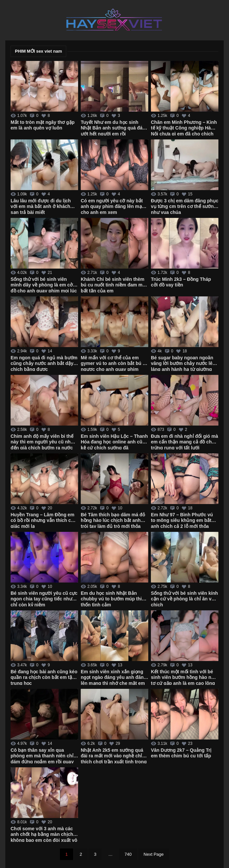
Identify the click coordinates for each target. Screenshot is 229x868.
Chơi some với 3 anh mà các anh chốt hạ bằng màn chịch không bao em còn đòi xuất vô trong (44, 834)
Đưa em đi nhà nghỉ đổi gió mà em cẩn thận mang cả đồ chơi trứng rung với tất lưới (184, 441)
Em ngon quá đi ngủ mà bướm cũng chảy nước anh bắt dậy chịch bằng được (44, 363)
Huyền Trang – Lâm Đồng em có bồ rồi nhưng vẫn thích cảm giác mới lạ (44, 520)
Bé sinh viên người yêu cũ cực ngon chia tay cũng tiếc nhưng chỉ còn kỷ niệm (44, 598)
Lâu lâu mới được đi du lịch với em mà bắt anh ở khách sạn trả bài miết (41, 206)
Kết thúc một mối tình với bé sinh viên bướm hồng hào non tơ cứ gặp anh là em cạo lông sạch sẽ (184, 677)
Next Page (154, 854)
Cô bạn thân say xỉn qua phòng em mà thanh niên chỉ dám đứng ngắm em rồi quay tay (42, 755)
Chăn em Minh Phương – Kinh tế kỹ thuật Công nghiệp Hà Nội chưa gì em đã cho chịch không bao (184, 128)
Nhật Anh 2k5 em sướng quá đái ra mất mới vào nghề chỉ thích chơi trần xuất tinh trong (114, 755)
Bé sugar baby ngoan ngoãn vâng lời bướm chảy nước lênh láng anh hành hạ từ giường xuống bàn (184, 363)
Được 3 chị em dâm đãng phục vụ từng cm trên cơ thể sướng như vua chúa (185, 206)
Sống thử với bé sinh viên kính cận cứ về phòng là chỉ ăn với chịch (184, 598)
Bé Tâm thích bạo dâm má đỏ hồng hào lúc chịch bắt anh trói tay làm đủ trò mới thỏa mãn (113, 520)
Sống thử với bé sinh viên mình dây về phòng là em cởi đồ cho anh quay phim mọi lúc (44, 284)
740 (128, 854)
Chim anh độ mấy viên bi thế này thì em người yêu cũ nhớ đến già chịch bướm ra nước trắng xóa (42, 441)
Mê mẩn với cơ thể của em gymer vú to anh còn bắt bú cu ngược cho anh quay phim (114, 363)
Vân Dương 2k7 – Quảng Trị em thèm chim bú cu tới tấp (181, 753)
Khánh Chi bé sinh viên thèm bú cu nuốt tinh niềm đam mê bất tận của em (113, 284)
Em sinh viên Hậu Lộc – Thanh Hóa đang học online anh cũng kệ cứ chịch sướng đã (114, 441)
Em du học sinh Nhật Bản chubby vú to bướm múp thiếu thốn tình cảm (114, 598)
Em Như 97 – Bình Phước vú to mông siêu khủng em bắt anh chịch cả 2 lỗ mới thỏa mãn (182, 520)
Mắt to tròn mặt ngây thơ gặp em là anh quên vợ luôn (43, 125)
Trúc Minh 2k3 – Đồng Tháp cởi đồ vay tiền (181, 282)
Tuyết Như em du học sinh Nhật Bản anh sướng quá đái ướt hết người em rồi (112, 128)
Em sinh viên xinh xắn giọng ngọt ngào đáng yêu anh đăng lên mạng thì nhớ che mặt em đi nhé (114, 677)
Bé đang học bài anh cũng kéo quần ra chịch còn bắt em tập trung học (44, 677)
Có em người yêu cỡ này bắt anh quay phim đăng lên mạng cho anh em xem (114, 206)
